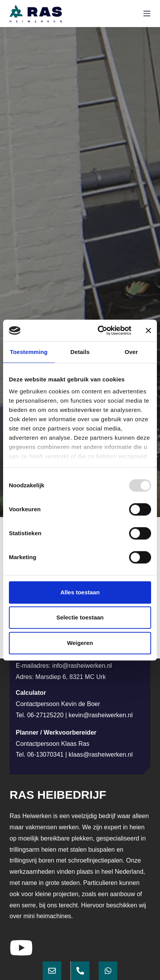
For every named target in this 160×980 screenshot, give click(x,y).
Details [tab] (80, 352)
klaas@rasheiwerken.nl (101, 755)
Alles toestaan (80, 592)
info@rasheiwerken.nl (82, 666)
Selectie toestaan (80, 617)
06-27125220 (45, 715)
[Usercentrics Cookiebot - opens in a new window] (99, 330)
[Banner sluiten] (148, 330)
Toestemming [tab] (29, 352)
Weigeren (80, 643)
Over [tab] (131, 352)
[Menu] (147, 14)
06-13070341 (45, 755)
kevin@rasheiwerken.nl (101, 715)
